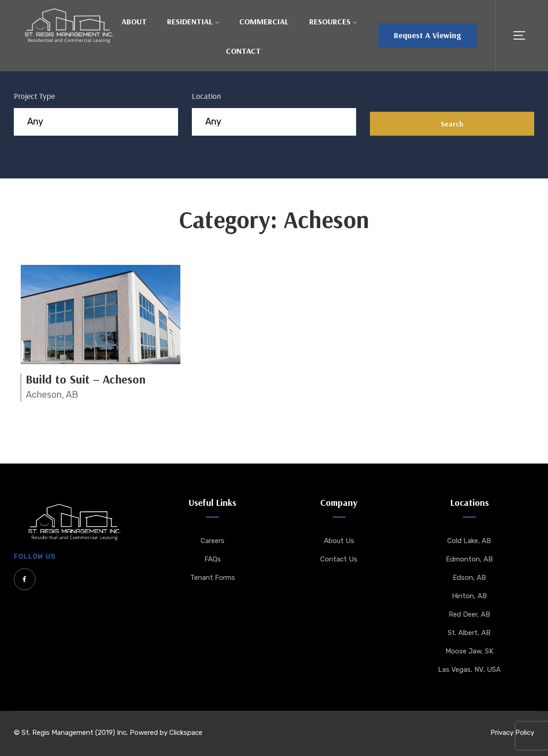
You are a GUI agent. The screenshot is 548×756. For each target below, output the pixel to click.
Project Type (35, 96)
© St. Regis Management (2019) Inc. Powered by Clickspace (108, 733)
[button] (427, 35)
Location (206, 96)
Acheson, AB (52, 395)
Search (452, 124)
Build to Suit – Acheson (86, 379)
